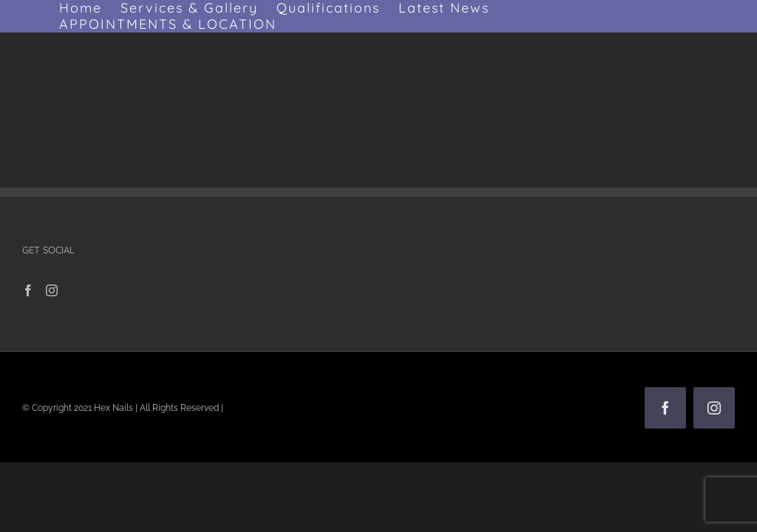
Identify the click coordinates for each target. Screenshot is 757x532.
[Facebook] (28, 290)
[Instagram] (52, 290)
